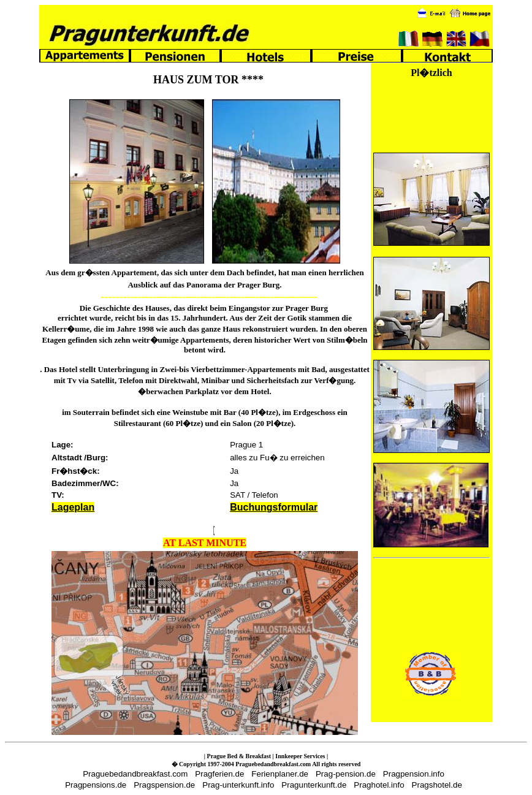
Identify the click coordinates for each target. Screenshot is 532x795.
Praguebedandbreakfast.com (135, 774)
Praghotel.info (379, 785)
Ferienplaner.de (280, 774)
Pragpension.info (414, 774)
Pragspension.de (164, 785)
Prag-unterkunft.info (238, 785)
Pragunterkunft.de (314, 785)
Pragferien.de (219, 774)
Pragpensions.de (96, 785)
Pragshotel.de (437, 785)
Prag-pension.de (346, 774)
